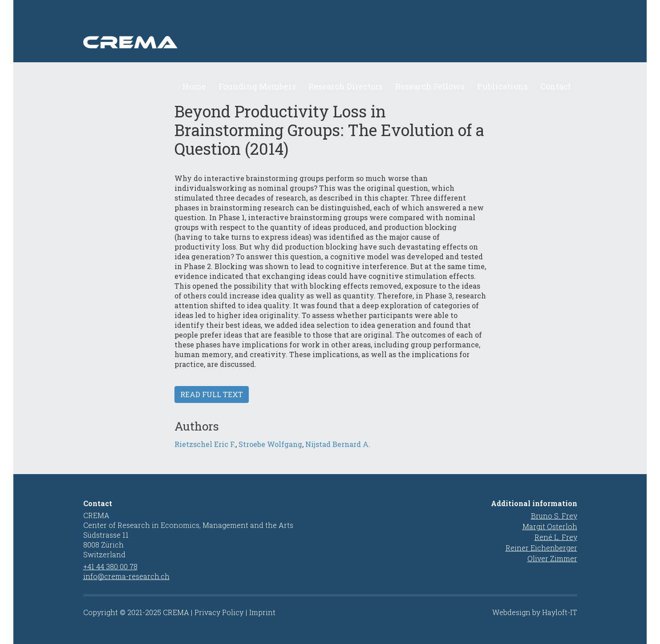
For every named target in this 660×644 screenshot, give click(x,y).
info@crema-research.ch (126, 576)
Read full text (212, 404)
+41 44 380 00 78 (110, 566)
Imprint (262, 612)
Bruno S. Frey (554, 516)
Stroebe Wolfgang (270, 454)
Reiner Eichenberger (541, 548)
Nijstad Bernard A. (338, 454)
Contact (556, 86)
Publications (502, 86)
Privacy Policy (219, 612)
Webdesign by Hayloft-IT (535, 612)
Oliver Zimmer (552, 558)
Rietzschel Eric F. (205, 454)
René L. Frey (556, 537)
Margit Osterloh (550, 526)
